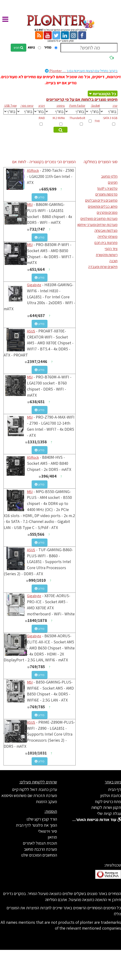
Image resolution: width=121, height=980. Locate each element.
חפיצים (113, 182)
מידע (40, 197)
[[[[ (25, 111)
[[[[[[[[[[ (109, 111)
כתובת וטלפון (111, 795)
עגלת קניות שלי (109, 813)
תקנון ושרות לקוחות (106, 807)
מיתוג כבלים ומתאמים (103, 206)
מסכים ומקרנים (107, 213)
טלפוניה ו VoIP (107, 189)
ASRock (33, 171)
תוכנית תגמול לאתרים (40, 843)
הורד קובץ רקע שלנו (42, 819)
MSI (30, 205)
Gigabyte (34, 285)
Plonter (81, 71)
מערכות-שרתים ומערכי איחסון (97, 225)
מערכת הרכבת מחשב (40, 849)
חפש (18, 48)
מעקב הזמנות (46, 802)
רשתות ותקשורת (107, 255)
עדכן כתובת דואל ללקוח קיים (35, 789)
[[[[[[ (75, 111)
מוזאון (52, 837)
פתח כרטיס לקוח (108, 802)
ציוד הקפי (111, 249)
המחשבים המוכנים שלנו (39, 855)
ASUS (31, 331)
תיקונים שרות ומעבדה (103, 267)
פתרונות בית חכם (106, 243)
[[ (39, 111)
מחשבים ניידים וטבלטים (101, 200)
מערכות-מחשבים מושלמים (99, 219)
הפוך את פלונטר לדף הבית (36, 825)
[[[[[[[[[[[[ (92, 111)
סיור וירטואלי (47, 831)
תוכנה (113, 261)
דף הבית (114, 789)
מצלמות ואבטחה (106, 231)
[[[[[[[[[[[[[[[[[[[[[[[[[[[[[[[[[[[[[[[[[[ (55, 111)
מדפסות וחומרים (106, 194)
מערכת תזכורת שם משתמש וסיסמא (29, 795)
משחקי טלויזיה (108, 237)
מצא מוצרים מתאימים (60, 130)
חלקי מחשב (109, 176)
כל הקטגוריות (104, 94)
